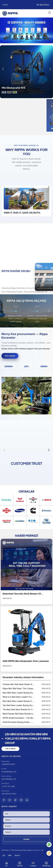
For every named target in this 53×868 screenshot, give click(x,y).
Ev (7, 864)
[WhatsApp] (49, 845)
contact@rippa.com (9, 772)
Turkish (5, 5)
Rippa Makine (28, 850)
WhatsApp (46, 864)
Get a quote (10, 356)
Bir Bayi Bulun (43, 5)
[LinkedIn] (27, 800)
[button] (16, 41)
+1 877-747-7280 (8, 786)
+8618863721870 (8, 764)
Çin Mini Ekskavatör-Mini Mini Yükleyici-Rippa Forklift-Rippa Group (28, 739)
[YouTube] (10, 800)
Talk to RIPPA (10, 749)
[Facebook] (4, 800)
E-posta (33, 864)
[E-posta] (49, 853)
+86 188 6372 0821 (9, 794)
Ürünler (20, 864)
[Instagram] (21, 800)
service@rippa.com (9, 779)
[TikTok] (15, 800)
